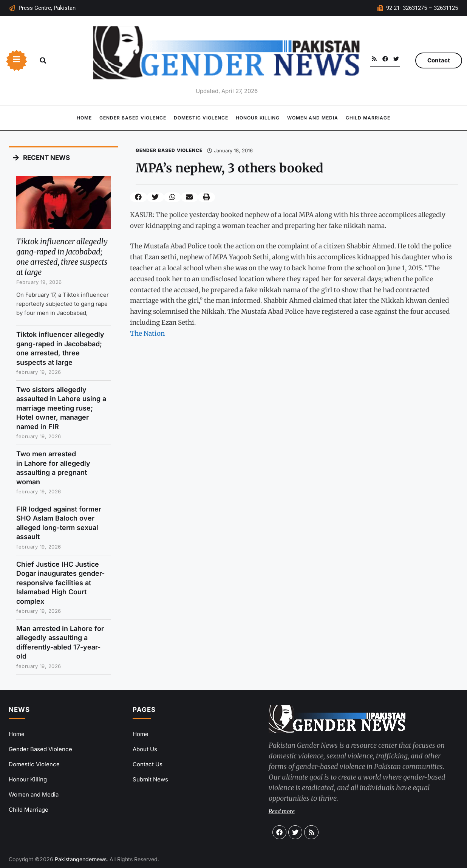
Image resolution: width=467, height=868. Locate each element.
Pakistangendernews (81, 859)
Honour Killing (258, 118)
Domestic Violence (201, 118)
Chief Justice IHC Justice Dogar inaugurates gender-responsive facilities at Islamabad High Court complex (60, 583)
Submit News (150, 779)
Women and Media (313, 118)
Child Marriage (368, 118)
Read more (282, 811)
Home (84, 118)
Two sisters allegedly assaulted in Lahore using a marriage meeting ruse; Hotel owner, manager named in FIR (61, 408)
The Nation (147, 333)
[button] (43, 60)
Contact (439, 60)
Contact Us (148, 764)
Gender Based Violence (133, 118)
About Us (145, 749)
